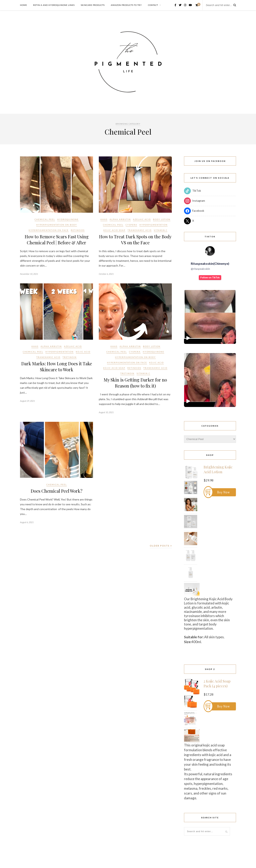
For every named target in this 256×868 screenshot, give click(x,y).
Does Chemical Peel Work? (56, 491)
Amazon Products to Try (126, 5)
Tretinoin (70, 357)
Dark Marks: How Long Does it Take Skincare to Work (57, 367)
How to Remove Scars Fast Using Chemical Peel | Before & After (57, 240)
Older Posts (161, 546)
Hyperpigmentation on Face (49, 230)
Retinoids (78, 230)
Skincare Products (93, 5)
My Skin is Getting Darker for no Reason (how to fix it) (135, 383)
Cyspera (131, 225)
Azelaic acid (142, 219)
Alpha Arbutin (120, 219)
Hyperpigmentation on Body (57, 225)
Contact (153, 5)
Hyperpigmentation (153, 225)
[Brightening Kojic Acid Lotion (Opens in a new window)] (220, 472)
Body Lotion (162, 219)
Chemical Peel (45, 219)
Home (23, 5)
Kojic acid (83, 352)
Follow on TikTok (210, 278)
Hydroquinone (68, 219)
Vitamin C (161, 230)
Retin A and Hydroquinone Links (54, 5)
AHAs (104, 219)
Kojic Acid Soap (114, 230)
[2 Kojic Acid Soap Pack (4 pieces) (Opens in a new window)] (220, 686)
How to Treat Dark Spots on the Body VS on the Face (135, 240)
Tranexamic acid (140, 230)
